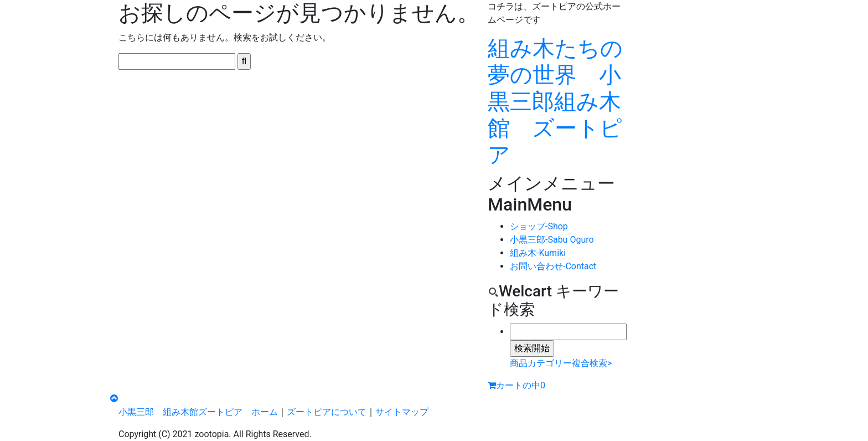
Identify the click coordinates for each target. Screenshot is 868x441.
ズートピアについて (327, 412)
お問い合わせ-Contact (553, 266)
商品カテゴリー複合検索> (561, 363)
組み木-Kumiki (538, 253)
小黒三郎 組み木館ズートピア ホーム (198, 412)
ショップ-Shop (539, 226)
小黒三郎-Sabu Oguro (552, 240)
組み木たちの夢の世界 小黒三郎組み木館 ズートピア (555, 102)
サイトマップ (402, 412)
